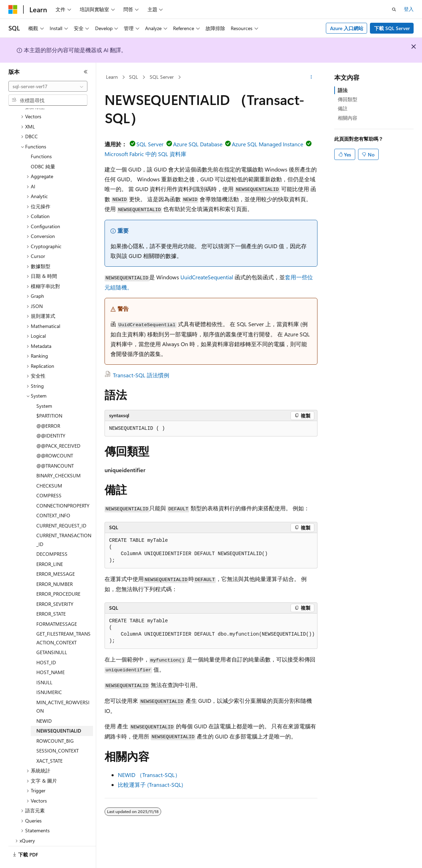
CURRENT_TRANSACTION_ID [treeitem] (64, 520)
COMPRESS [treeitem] (49, 476)
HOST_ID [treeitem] (46, 643)
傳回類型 (348, 99)
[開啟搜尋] (394, 9)
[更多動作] (311, 77)
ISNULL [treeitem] (44, 663)
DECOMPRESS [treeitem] (52, 535)
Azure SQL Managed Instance (267, 144)
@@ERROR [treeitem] (48, 407)
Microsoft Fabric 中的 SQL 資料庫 (145, 154)
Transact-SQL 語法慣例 (141, 375)
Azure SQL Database (198, 144)
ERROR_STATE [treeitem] (51, 594)
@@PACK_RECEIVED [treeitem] (58, 426)
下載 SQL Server (392, 28)
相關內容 (348, 118)
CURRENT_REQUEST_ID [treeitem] (61, 506)
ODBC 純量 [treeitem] (43, 147)
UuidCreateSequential (207, 277)
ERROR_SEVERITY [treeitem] (55, 585)
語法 (343, 90)
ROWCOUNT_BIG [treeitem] (55, 722)
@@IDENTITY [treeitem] (51, 416)
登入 (409, 9)
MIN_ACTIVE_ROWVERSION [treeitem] (63, 687)
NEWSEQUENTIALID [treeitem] (59, 711)
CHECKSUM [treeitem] (49, 466)
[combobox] (48, 86)
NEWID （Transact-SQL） (149, 775)
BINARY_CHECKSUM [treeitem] (59, 456)
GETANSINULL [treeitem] (52, 633)
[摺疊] (86, 72)
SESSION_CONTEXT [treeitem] (58, 731)
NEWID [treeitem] (44, 702)
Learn (112, 77)
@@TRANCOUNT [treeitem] (55, 446)
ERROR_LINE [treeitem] (50, 545)
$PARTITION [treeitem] (49, 396)
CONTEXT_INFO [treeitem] (53, 496)
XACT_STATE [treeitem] (49, 741)
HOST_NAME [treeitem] (51, 653)
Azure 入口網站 (347, 28)
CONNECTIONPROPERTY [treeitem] (63, 486)
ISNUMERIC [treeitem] (49, 673)
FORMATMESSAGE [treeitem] (57, 605)
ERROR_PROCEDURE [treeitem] (58, 575)
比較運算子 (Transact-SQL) (151, 785)
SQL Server (162, 77)
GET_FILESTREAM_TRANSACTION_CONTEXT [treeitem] (63, 619)
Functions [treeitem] (41, 137)
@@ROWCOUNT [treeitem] (55, 436)
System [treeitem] (44, 387)
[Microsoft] (13, 9)
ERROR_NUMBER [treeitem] (55, 565)
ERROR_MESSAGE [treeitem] (56, 555)
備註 (343, 108)
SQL (134, 77)
